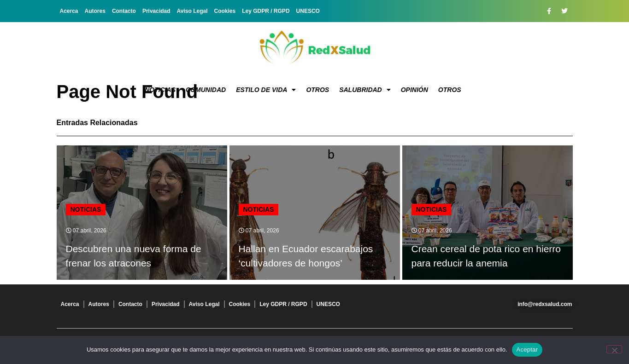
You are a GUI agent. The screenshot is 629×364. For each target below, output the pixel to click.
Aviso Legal (192, 11)
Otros (317, 90)
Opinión (414, 90)
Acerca (69, 11)
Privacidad (156, 11)
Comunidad (206, 90)
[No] (614, 349)
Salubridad (365, 90)
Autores (95, 11)
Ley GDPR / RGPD (266, 11)
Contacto (124, 11)
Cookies (225, 11)
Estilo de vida (266, 90)
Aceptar (527, 350)
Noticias (160, 90)
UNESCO (308, 11)
